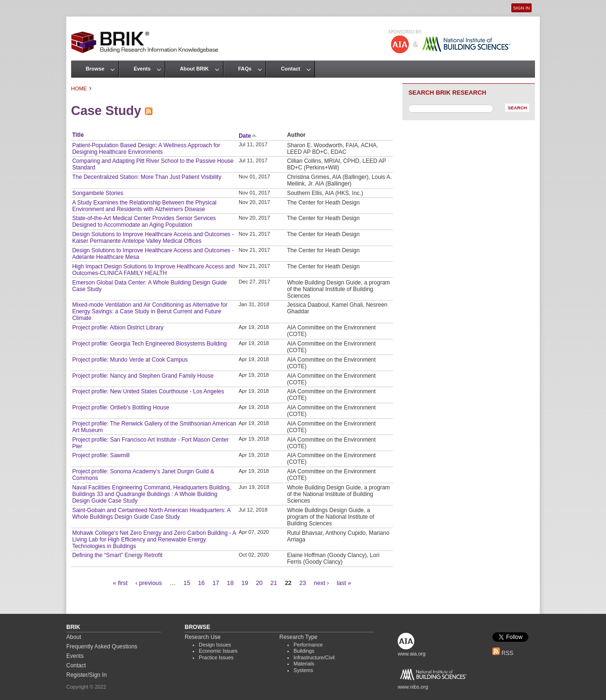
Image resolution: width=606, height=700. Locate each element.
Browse (95, 69)
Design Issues (215, 645)
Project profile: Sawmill (101, 455)
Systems (303, 670)
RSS (503, 653)
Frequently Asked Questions (102, 647)
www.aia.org (412, 654)
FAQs (245, 69)
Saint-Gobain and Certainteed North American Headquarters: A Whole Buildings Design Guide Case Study (151, 514)
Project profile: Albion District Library (118, 328)
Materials (304, 664)
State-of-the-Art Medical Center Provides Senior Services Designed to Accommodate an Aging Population (144, 222)
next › (321, 583)
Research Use (203, 637)
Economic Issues (218, 651)
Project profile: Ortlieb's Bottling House (120, 408)
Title (78, 135)
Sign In (521, 8)
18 (230, 583)
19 (245, 583)
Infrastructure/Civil (314, 657)
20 (259, 583)
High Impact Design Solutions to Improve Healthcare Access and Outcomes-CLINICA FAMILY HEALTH (153, 270)
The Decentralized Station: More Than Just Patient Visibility (147, 177)
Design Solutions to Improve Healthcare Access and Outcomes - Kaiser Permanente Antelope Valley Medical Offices (153, 238)
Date (248, 136)
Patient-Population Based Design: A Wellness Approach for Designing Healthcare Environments (146, 149)
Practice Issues (216, 657)
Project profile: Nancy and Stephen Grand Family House (143, 376)
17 (216, 583)
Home (79, 89)
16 (201, 583)
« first (120, 583)
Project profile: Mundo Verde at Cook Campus (130, 360)
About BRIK (194, 69)
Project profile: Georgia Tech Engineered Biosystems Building (149, 344)
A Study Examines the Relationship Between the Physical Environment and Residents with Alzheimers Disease (144, 206)
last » (344, 583)
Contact (290, 69)
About (74, 637)
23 (303, 583)
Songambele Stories (98, 193)
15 (187, 583)
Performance (308, 645)
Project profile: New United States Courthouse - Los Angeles (148, 391)
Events (142, 69)
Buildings (304, 651)
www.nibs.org (413, 687)
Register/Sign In (86, 675)
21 (274, 583)
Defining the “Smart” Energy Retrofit (117, 555)
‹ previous (149, 583)
